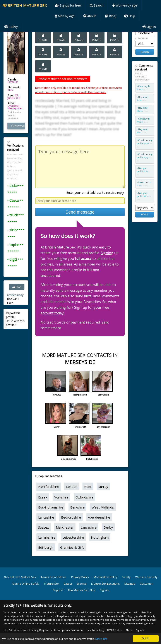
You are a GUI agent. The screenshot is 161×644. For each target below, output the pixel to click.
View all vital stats (18, 126)
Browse (82, 584)
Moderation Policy (105, 577)
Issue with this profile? (15, 319)
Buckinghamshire (51, 507)
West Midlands (103, 507)
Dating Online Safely (26, 584)
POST (145, 214)
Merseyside (15, 108)
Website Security (146, 577)
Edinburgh (46, 547)
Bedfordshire (71, 517)
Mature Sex (52, 584)
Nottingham (100, 537)
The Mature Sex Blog (81, 590)
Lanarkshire (47, 537)
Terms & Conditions (54, 577)
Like (17, 287)
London (72, 486)
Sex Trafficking (95, 630)
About (90, 16)
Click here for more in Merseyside (14, 115)
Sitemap (130, 584)
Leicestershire (73, 537)
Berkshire (77, 507)
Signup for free (68, 5)
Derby (108, 527)
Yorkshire (61, 497)
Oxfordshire (85, 497)
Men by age (65, 16)
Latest (68, 584)
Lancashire (46, 517)
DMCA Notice (115, 630)
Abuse (129, 630)
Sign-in (149, 27)
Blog (110, 16)
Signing (107, 253)
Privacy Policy (80, 577)
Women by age (125, 5)
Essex (43, 497)
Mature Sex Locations (105, 584)
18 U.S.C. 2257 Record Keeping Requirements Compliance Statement (44, 630)
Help (130, 16)
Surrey (103, 486)
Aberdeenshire (99, 517)
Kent (88, 486)
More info (101, 639)
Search (97, 5)
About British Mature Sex (20, 577)
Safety (11, 27)
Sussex (44, 527)
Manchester (65, 527)
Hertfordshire (49, 486)
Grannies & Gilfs (72, 547)
